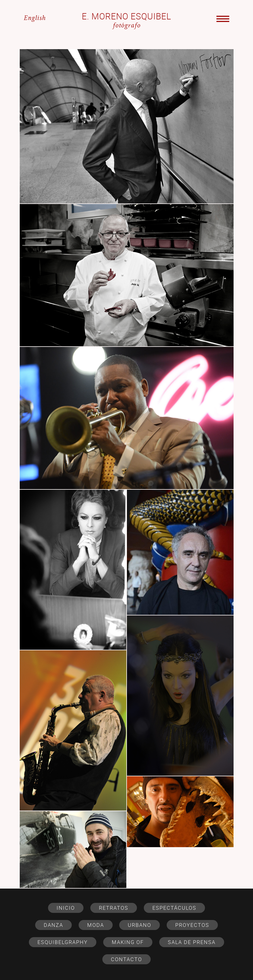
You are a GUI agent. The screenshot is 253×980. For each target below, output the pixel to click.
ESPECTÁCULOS (174, 908)
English (35, 18)
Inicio (66, 908)
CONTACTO (126, 959)
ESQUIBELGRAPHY (63, 942)
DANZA (53, 925)
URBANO (140, 925)
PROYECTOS (192, 925)
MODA (96, 925)
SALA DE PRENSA (192, 942)
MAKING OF (128, 942)
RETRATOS (114, 908)
